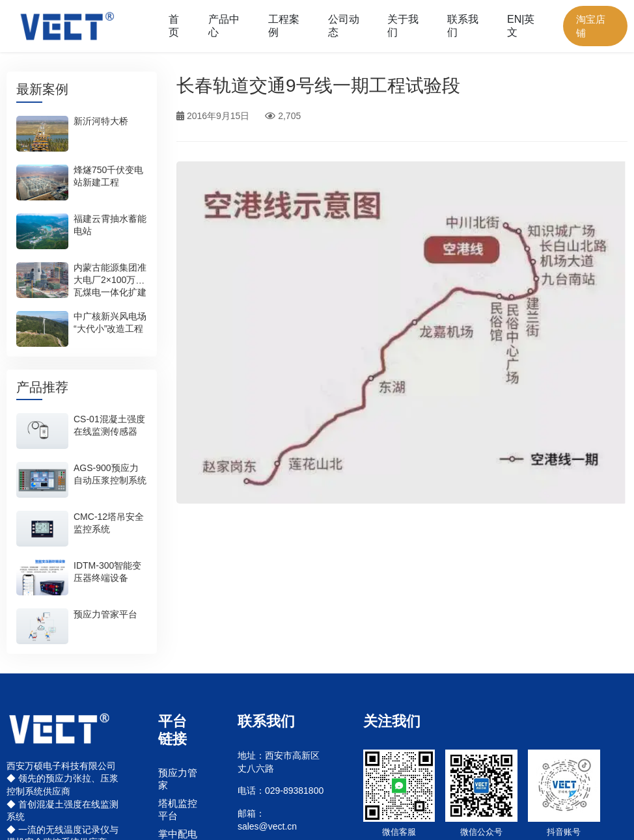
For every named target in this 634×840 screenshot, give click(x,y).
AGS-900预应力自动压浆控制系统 (110, 474)
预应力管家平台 (105, 614)
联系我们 (463, 26)
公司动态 (344, 26)
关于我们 (403, 26)
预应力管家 (178, 779)
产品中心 (224, 26)
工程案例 (284, 26)
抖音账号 (564, 832)
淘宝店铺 (591, 26)
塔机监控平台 (178, 809)
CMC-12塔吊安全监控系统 (109, 523)
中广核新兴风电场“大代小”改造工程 (110, 323)
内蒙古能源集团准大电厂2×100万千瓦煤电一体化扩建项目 (110, 287)
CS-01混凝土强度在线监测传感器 (109, 425)
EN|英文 (521, 26)
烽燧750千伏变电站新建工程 (108, 177)
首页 (174, 26)
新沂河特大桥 (101, 122)
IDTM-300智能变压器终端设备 (107, 572)
